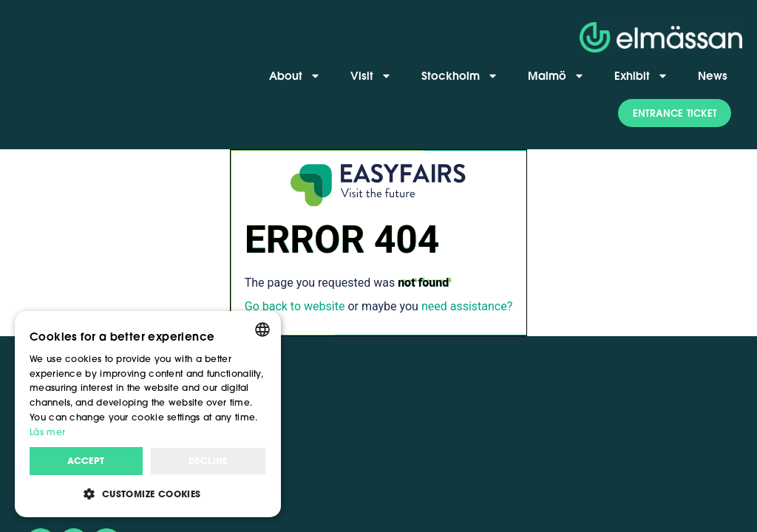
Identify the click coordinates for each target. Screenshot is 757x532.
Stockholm (460, 76)
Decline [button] (208, 461)
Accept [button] (86, 461)
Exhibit (641, 76)
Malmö (556, 76)
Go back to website (295, 306)
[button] (675, 113)
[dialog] (148, 414)
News (713, 75)
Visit (371, 76)
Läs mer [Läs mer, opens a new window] (47, 432)
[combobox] (262, 330)
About (295, 76)
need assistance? (467, 306)
